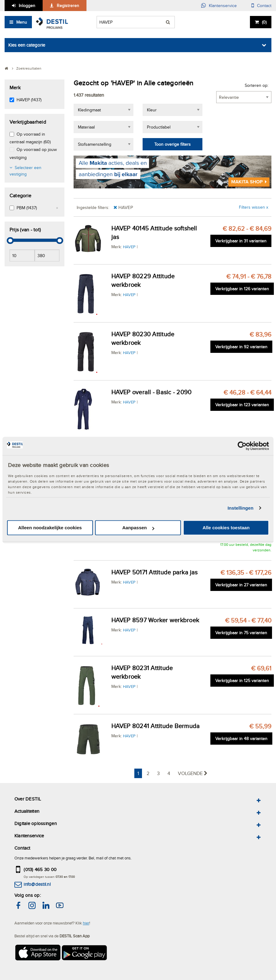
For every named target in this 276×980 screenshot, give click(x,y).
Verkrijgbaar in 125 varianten (242, 681)
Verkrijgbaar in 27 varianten (241, 585)
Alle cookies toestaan (226, 528)
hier (86, 923)
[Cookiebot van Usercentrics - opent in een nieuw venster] (242, 446)
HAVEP (129, 247)
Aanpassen (138, 528)
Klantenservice (223, 6)
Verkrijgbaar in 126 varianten (242, 289)
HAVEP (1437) (29, 100)
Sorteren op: (257, 85)
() (264, 22)
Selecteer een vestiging (25, 171)
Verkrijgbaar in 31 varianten (241, 241)
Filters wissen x (254, 207)
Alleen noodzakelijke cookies (50, 528)
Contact (264, 6)
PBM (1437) (27, 208)
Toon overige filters (172, 144)
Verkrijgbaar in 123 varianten (242, 405)
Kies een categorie (27, 45)
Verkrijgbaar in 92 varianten (241, 347)
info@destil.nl (37, 884)
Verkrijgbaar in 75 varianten (241, 633)
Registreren (68, 6)
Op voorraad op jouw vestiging (33, 153)
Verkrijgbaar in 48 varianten (241, 739)
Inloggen (27, 6)
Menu (22, 22)
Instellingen (241, 508)
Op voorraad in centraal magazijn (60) (30, 138)
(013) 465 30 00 (40, 869)
